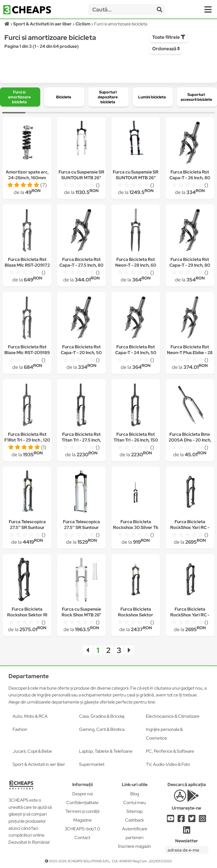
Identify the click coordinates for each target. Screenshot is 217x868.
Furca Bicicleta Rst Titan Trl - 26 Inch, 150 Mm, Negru (136, 440)
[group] (20, 97)
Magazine (83, 820)
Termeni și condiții (82, 811)
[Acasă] (7, 24)
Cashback (134, 820)
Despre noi (83, 794)
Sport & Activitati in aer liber (39, 764)
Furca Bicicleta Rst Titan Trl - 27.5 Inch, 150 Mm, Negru (81, 440)
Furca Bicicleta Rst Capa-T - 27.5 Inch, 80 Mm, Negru (81, 265)
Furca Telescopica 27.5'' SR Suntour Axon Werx (27, 527)
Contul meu (134, 803)
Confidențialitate (82, 803)
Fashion (20, 729)
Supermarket (92, 764)
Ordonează (166, 49)
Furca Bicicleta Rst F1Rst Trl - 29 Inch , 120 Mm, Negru (27, 440)
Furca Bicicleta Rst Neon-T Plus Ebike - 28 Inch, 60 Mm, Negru (190, 353)
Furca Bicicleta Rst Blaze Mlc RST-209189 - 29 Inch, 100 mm (27, 353)
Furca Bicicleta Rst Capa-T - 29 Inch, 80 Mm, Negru (190, 265)
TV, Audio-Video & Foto (168, 764)
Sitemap (134, 811)
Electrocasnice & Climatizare (173, 716)
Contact (82, 838)
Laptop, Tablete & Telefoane (106, 751)
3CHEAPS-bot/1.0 (82, 829)
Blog (135, 794)
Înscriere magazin (134, 846)
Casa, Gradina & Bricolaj (102, 716)
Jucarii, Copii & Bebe (32, 751)
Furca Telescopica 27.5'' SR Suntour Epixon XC (81, 527)
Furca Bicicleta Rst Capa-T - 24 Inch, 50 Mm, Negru (136, 353)
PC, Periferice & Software (170, 751)
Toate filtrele (169, 37)
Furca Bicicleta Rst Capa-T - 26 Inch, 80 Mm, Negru (190, 178)
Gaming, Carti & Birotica (102, 729)
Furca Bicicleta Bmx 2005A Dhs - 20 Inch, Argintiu (190, 440)
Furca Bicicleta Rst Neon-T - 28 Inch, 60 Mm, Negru (136, 265)
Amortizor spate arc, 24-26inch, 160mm (27, 175)
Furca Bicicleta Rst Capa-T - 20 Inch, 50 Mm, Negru (81, 353)
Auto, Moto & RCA (30, 716)
